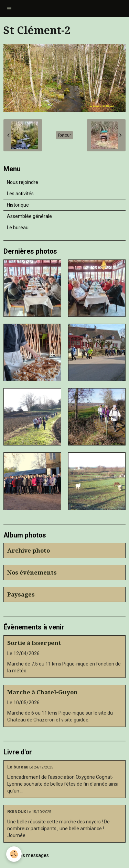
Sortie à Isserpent (34, 643)
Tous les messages (28, 855)
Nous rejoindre (23, 182)
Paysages (21, 594)
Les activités (20, 194)
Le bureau (18, 228)
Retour (64, 135)
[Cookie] (14, 854)
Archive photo (29, 551)
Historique (18, 205)
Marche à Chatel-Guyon (42, 692)
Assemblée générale (29, 216)
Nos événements (32, 572)
